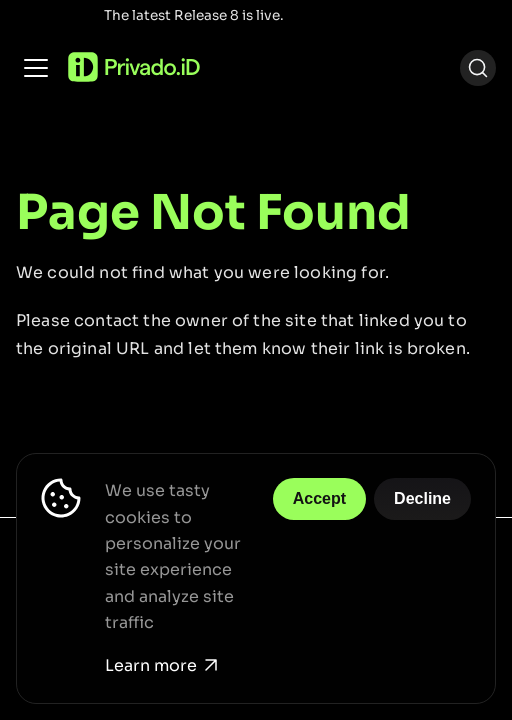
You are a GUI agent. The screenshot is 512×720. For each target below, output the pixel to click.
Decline (422, 498)
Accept (319, 498)
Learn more (161, 665)
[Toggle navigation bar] (36, 68)
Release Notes (339, 15)
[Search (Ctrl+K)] (478, 68)
